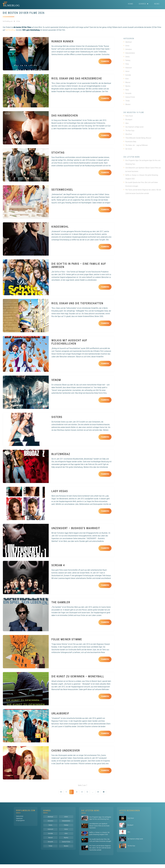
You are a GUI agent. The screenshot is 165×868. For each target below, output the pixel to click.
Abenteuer (128, 42)
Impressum (19, 818)
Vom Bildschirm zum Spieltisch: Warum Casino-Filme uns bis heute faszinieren (142, 170)
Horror (126, 71)
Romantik (127, 93)
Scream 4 (58, 565)
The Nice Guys (129, 131)
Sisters (57, 417)
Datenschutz (20, 816)
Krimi (126, 79)
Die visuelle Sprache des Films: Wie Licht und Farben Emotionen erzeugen (141, 184)
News (157, 4)
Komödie (127, 75)
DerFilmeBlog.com (26, 810)
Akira (126, 123)
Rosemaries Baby (130, 142)
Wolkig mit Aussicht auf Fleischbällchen (69, 342)
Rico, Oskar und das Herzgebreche (77, 78)
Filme (126, 64)
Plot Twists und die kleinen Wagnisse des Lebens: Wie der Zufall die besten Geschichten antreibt (142, 192)
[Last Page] (104, 792)
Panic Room (128, 116)
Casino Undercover (66, 751)
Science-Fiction (129, 97)
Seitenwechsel (62, 190)
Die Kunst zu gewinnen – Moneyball (78, 676)
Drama (126, 57)
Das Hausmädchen (65, 116)
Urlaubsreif (60, 713)
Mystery (127, 86)
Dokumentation (129, 53)
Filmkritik (105, 61)
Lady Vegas (60, 491)
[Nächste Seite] (98, 792)
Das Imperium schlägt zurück (133, 127)
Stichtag (58, 153)
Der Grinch (128, 149)
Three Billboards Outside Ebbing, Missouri (137, 138)
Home (131, 4)
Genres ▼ (144, 4)
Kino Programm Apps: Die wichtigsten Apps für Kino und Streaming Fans (142, 162)
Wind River (128, 134)
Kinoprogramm (20, 820)
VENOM (56, 380)
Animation (128, 49)
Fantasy (127, 60)
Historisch (128, 68)
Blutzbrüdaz (61, 454)
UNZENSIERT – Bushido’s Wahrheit (76, 528)
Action (126, 46)
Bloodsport (128, 120)
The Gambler (61, 602)
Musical (127, 82)
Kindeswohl (60, 227)
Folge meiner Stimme (67, 639)
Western (127, 104)
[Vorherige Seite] (61, 792)
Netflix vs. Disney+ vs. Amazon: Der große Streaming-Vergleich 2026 (141, 177)
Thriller (127, 101)
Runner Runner (63, 41)
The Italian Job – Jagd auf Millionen (136, 145)
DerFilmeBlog (10, 30)
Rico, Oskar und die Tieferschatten (77, 303)
